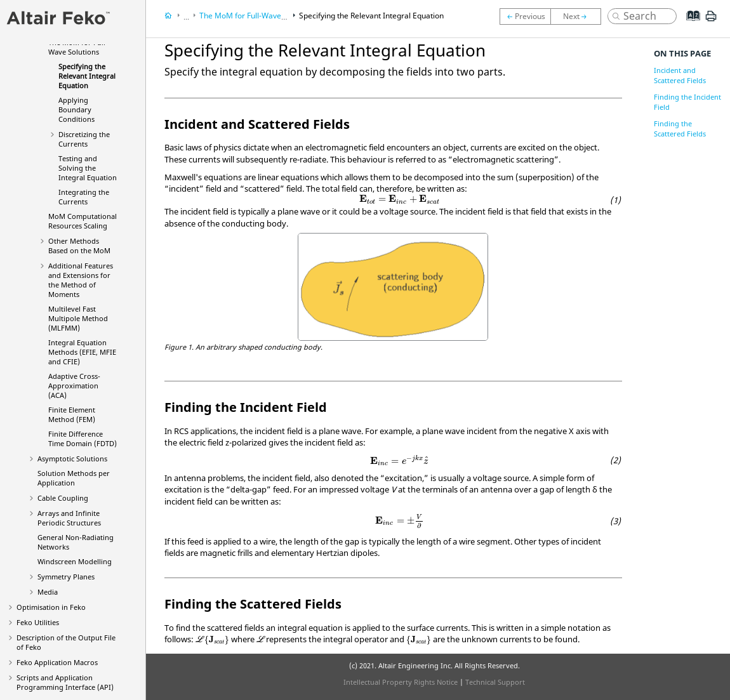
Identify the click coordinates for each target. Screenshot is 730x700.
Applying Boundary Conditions (76, 109)
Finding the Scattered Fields (680, 129)
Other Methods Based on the (79, 246)
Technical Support (495, 682)
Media (48, 592)
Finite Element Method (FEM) (72, 414)
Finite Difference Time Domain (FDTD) (83, 439)
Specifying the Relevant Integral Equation (87, 76)
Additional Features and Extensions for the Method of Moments (81, 280)
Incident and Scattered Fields (680, 75)
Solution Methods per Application (74, 478)
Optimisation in (51, 607)
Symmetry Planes (66, 577)
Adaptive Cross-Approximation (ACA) (74, 386)
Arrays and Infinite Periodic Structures (69, 518)
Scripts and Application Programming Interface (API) (65, 682)
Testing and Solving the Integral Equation (88, 168)
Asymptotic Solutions (72, 459)
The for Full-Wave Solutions (78, 47)
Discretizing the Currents (84, 139)
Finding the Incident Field (687, 102)
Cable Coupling (63, 498)
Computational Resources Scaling (83, 221)
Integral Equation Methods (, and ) (82, 352)
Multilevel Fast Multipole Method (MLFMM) (78, 318)
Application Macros (57, 662)
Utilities (38, 622)
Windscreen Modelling (75, 561)
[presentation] (400, 200)
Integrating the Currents (84, 197)
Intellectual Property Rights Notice (401, 682)
